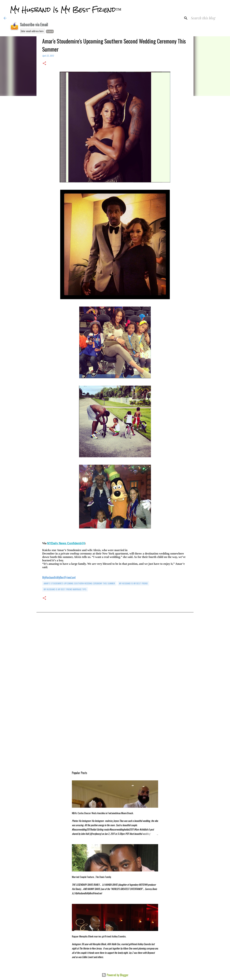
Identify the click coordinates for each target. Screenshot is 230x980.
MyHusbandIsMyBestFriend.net (59, 578)
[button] (44, 64)
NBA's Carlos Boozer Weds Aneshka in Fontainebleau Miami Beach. (103, 813)
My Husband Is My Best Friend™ (66, 10)
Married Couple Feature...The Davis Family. (92, 877)
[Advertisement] (115, 654)
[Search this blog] (208, 18)
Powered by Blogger (115, 975)
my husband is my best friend (133, 583)
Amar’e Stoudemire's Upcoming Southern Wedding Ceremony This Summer (79, 583)
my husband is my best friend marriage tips (65, 589)
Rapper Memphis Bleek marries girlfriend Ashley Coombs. (99, 936)
